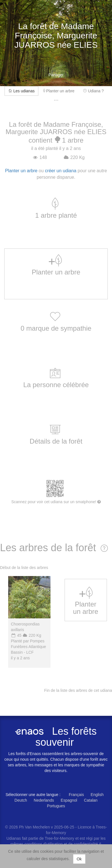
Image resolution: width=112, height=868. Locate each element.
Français (76, 795)
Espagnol (69, 800)
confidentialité (86, 844)
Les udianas (21, 91)
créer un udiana (61, 171)
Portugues (56, 806)
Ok (79, 859)
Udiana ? (93, 91)
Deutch (21, 800)
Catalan (91, 800)
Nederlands (44, 800)
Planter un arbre (59, 91)
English (97, 795)
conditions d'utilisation (44, 844)
